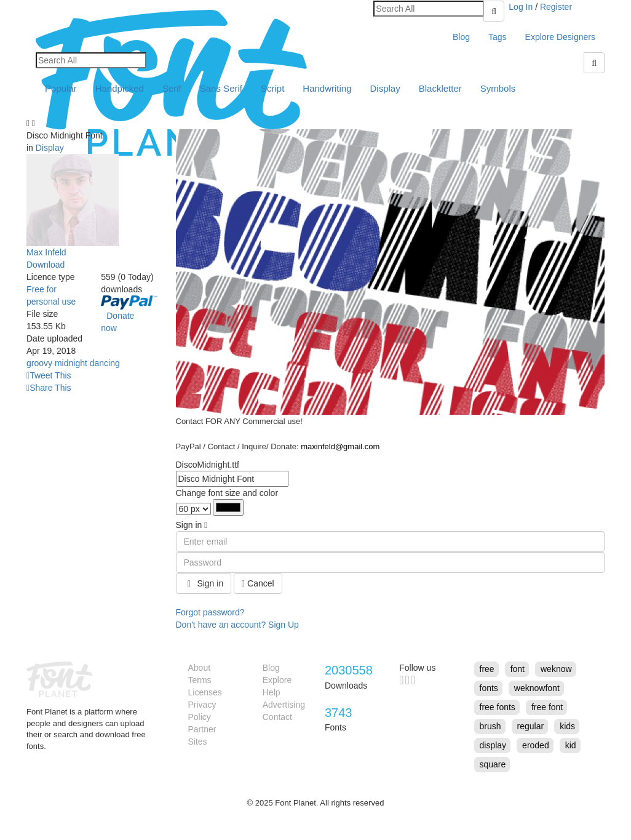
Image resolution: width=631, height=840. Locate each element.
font (518, 669)
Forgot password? (210, 612)
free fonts (498, 707)
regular (531, 726)
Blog (461, 37)
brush (490, 726)
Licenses (205, 692)
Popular (61, 88)
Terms (200, 680)
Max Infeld (46, 252)
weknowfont (537, 688)
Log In (521, 7)
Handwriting (327, 88)
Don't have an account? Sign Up (237, 625)
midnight (71, 363)
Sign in (204, 583)
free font (547, 707)
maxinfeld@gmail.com (340, 446)
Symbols (498, 88)
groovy (39, 363)
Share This (49, 388)
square (493, 764)
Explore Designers (560, 37)
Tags (498, 37)
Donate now (117, 322)
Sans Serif (221, 88)
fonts (489, 688)
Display (385, 88)
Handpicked (120, 88)
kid (571, 745)
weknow (556, 669)
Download (46, 265)
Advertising (284, 705)
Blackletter (440, 88)
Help (272, 692)
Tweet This (49, 375)
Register (556, 7)
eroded (536, 745)
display (493, 745)
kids (567, 726)
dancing (105, 363)
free (487, 669)
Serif (172, 88)
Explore (277, 680)
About (200, 668)
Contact (277, 717)
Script (272, 88)
